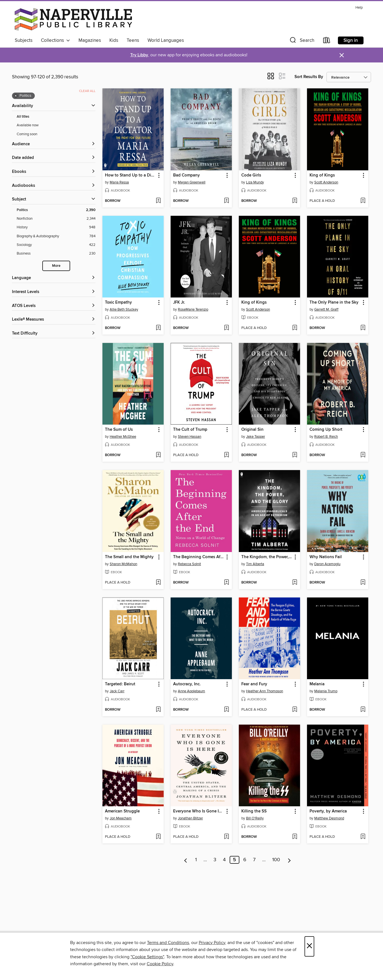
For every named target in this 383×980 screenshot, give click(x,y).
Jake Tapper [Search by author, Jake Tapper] (256, 437)
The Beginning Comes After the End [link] (199, 557)
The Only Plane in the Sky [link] (334, 303)
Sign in (351, 40)
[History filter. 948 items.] (56, 227)
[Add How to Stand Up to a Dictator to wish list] (158, 201)
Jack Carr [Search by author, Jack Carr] (117, 691)
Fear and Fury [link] (254, 684)
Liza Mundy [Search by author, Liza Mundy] (255, 182)
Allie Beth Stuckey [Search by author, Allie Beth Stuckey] (124, 309)
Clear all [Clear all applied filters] (87, 91)
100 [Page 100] (276, 860)
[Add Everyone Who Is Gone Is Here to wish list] (226, 837)
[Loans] (327, 41)
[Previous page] (186, 860)
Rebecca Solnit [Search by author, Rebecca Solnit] (189, 564)
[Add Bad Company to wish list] (226, 201)
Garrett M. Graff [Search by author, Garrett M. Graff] (326, 309)
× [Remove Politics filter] (16, 96)
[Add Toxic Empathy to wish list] (158, 328)
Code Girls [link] (251, 175)
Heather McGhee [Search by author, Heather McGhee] (123, 437)
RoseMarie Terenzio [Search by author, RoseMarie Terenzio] (193, 309)
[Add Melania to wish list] (363, 710)
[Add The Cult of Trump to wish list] (226, 455)
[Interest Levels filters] (54, 292)
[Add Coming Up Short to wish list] (363, 455)
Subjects (24, 40)
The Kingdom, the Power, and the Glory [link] (267, 557)
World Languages (166, 40)
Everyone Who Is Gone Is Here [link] (199, 811)
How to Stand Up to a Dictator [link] (130, 175)
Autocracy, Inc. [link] (187, 684)
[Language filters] (54, 278)
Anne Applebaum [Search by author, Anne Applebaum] (191, 691)
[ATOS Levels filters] (54, 306)
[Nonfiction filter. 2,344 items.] (56, 219)
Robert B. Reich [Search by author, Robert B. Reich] (326, 437)
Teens (133, 40)
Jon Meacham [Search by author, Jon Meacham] (121, 818)
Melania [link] (317, 684)
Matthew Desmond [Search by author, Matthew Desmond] (329, 818)
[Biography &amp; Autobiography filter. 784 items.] (56, 236)
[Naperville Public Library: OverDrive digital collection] (73, 19)
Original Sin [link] (252, 430)
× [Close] (309, 946)
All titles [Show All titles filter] (23, 117)
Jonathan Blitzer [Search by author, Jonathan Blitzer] (190, 818)
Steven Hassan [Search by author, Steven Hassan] (190, 437)
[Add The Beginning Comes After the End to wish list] (226, 583)
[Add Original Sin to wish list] (295, 455)
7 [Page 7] (254, 860)
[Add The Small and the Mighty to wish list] (158, 583)
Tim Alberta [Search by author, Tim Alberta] (255, 564)
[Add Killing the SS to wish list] (295, 837)
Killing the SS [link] (254, 811)
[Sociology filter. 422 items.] (56, 245)
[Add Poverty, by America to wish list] (363, 837)
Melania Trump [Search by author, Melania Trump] (326, 691)
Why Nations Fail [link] (326, 557)
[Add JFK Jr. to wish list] (226, 328)
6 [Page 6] (245, 860)
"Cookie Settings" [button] (147, 957)
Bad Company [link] (186, 175)
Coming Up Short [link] (326, 430)
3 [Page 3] (215, 860)
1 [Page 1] (196, 860)
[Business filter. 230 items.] (56, 254)
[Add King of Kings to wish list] (363, 201)
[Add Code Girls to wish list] (295, 201)
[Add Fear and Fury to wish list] (295, 710)
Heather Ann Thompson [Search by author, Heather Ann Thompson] (265, 691)
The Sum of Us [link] (119, 430)
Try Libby (139, 55)
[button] (301, 41)
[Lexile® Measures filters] (54, 320)
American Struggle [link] (122, 811)
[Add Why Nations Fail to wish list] (363, 583)
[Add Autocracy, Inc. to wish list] (226, 710)
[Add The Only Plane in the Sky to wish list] (363, 328)
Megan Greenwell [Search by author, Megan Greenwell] (192, 182)
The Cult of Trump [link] (190, 430)
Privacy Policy (212, 943)
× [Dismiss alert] (342, 55)
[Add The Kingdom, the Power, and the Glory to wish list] (295, 583)
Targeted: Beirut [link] (120, 684)
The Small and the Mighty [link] (129, 557)
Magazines (90, 40)
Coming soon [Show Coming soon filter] (27, 134)
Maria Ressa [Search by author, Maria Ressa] (119, 182)
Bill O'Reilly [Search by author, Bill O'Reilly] (255, 818)
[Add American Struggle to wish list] (158, 837)
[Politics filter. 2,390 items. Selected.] (56, 210)
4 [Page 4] (224, 860)
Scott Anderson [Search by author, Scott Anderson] (326, 182)
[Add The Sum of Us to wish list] (158, 455)
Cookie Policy (160, 964)
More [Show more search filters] (56, 266)
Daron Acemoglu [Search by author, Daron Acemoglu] (327, 564)
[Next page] (289, 860)
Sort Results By (309, 77)
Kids (114, 40)
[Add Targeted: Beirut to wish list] (158, 710)
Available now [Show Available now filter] (28, 125)
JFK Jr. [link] (179, 303)
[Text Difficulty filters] (54, 334)
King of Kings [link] (322, 175)
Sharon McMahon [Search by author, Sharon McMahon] (123, 564)
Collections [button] (56, 40)
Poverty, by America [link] (328, 811)
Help (359, 8)
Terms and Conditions (168, 943)
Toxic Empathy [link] (118, 303)
